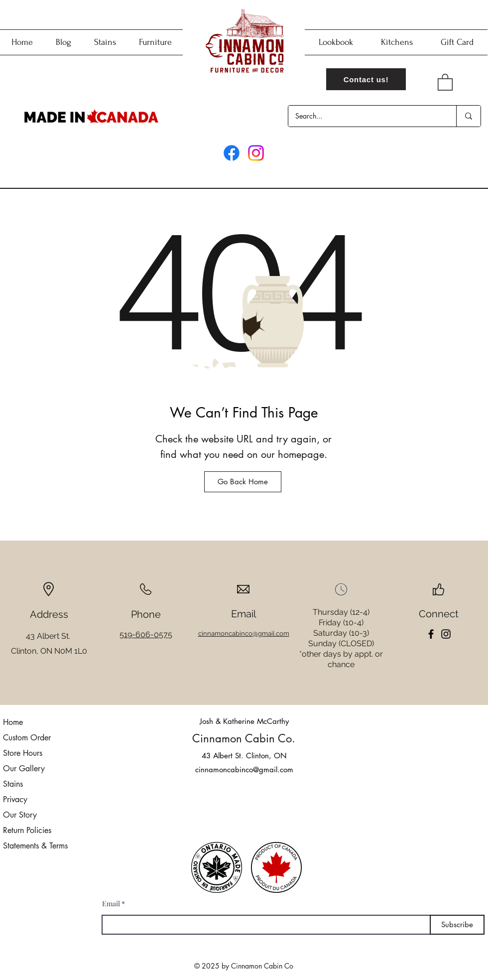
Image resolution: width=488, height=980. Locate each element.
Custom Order (27, 738)
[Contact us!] (366, 79)
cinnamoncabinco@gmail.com (244, 770)
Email (111, 904)
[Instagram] (256, 153)
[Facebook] (232, 153)
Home (13, 722)
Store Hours (23, 753)
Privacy (15, 799)
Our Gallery (24, 769)
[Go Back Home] (243, 482)
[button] (445, 82)
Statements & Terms (35, 846)
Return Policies (27, 830)
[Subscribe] (457, 925)
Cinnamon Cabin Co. (244, 738)
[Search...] (365, 116)
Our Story (20, 815)
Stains (13, 784)
